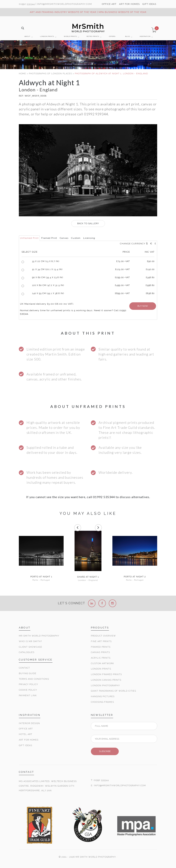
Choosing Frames (102, 702)
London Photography (105, 686)
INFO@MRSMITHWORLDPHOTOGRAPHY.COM (120, 786)
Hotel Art (26, 734)
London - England (88, 580)
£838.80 (150, 293)
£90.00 (151, 261)
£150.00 (150, 269)
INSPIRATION (145, 36)
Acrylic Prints (101, 658)
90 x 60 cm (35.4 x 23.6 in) (48, 277)
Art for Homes (29, 740)
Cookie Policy (28, 690)
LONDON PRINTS (47, 36)
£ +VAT (123, 261)
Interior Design (29, 723)
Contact (24, 668)
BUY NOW (143, 306)
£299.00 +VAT (122, 277)
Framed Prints (101, 647)
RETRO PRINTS (93, 36)
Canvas (64, 238)
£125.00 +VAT (122, 269)
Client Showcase (30, 647)
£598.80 (150, 285)
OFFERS (112, 36)
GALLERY (88, 224)
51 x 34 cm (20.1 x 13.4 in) (47, 269)
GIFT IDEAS (149, 4)
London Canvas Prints (106, 680)
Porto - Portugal (41, 580)
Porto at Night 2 (135, 577)
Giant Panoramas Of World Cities (113, 691)
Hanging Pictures (103, 696)
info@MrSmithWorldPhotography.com (64, 4)
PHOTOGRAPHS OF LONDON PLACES (50, 74)
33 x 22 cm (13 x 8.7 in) (46, 261)
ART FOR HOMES (129, 4)
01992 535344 (27, 4)
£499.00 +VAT (122, 285)
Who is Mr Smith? (30, 641)
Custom (76, 238)
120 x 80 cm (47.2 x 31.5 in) (48, 285)
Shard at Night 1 (88, 577)
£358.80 (150, 277)
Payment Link (28, 696)
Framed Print (49, 238)
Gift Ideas (25, 745)
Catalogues (27, 652)
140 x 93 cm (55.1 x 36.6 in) (48, 293)
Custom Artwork (102, 663)
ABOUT (27, 36)
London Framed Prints (106, 674)
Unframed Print (29, 238)
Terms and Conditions (34, 679)
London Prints (101, 669)
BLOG (128, 36)
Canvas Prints (100, 652)
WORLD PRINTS (70, 36)
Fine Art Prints (101, 641)
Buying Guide (28, 673)
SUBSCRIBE (105, 751)
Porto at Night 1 (41, 577)
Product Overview (103, 636)
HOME (22, 74)
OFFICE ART (109, 4)
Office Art (26, 729)
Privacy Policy (28, 684)
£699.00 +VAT (122, 293)
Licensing (89, 238)
